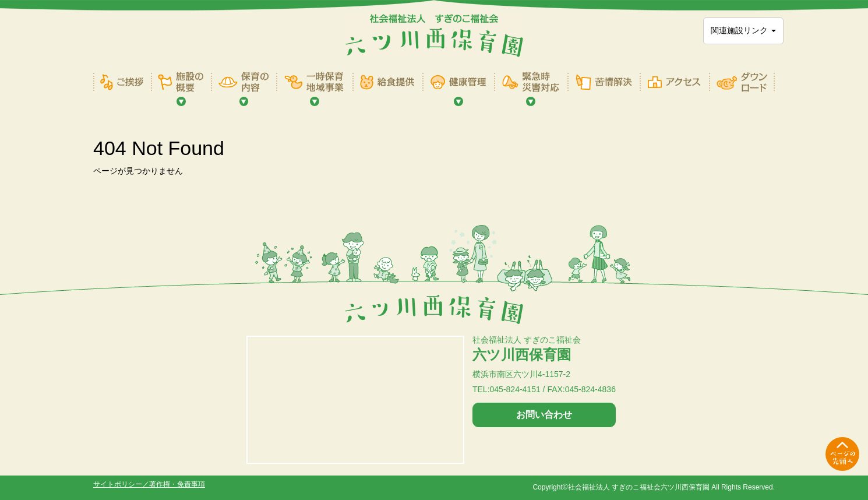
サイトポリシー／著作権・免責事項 (149, 484)
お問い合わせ (544, 415)
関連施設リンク (743, 30)
